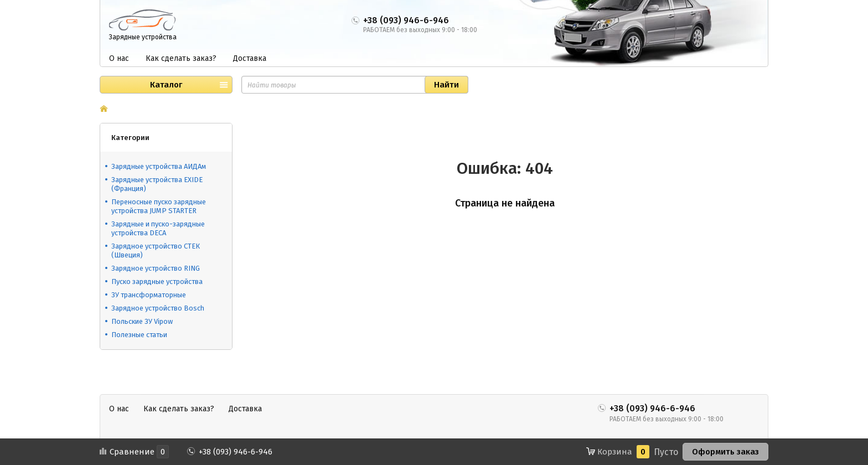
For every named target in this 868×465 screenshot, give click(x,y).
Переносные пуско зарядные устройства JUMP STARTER (159, 206)
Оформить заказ (725, 452)
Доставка (250, 58)
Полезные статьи (139, 335)
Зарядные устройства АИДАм (159, 166)
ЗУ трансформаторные (149, 295)
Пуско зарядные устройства (157, 281)
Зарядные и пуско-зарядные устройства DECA (158, 228)
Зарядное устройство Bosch (158, 308)
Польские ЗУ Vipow (142, 321)
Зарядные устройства (143, 37)
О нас (119, 58)
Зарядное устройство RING (156, 268)
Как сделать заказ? (181, 58)
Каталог (166, 85)
